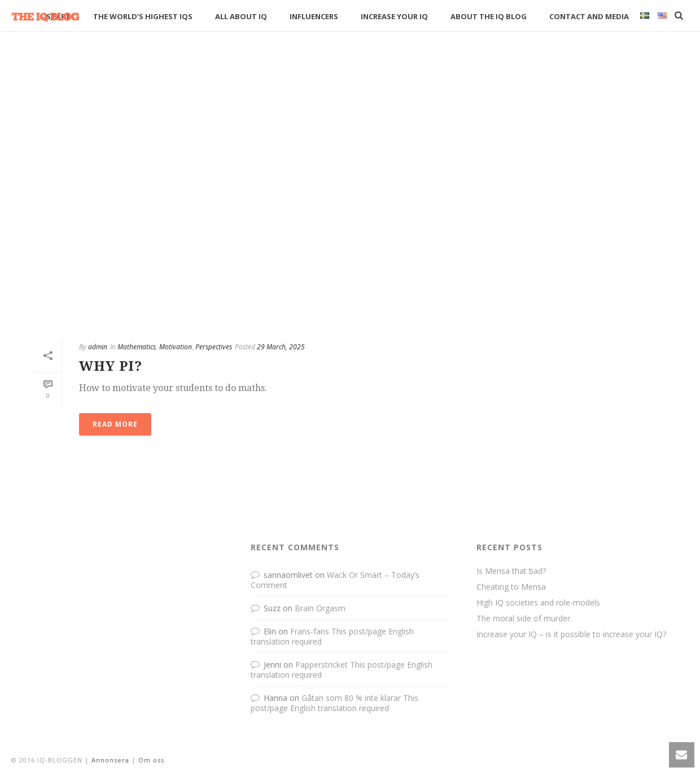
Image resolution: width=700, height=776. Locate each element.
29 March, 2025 (281, 347)
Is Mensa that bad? (511, 571)
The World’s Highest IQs (143, 16)
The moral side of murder (523, 619)
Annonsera (110, 760)
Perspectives (214, 347)
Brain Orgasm (320, 608)
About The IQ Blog (489, 16)
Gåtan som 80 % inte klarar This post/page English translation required (334, 703)
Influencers (314, 16)
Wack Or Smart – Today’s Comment (335, 580)
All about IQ (241, 16)
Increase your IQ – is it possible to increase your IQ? (571, 634)
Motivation (176, 347)
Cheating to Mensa (511, 587)
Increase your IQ (394, 16)
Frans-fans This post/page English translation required (332, 636)
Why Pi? (111, 366)
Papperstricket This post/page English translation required (342, 670)
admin (98, 347)
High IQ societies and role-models (538, 603)
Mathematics (137, 347)
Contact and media (589, 16)
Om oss (151, 760)
